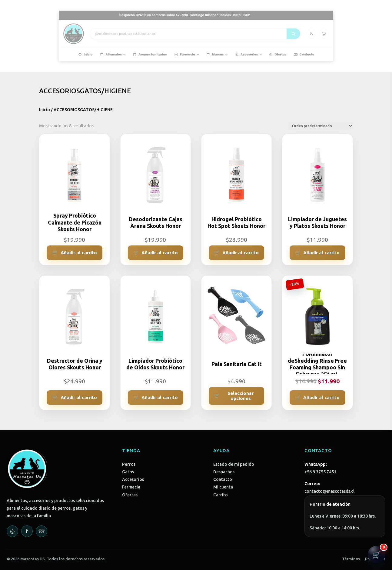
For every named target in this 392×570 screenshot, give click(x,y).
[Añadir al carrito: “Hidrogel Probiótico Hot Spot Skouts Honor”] (236, 253)
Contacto (223, 479)
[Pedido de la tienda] (321, 126)
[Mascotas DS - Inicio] (122, 35)
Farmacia (131, 487)
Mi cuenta (223, 487)
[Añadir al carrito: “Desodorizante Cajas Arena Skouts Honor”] (156, 253)
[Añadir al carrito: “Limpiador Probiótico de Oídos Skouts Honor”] (156, 398)
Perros (129, 464)
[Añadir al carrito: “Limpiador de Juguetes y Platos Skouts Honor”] (317, 253)
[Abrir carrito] (377, 555)
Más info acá (237, 23)
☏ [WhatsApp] (42, 531)
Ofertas (130, 495)
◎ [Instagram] (12, 531)
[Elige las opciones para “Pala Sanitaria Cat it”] (236, 396)
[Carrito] (273, 34)
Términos (351, 559)
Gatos (128, 472)
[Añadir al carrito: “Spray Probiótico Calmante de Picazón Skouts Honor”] (74, 253)
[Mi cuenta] (266, 34)
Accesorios (133, 479)
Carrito (221, 495)
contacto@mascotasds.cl (329, 491)
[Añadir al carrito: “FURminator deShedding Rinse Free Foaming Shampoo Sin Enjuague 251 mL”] (317, 398)
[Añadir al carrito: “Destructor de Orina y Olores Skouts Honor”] (74, 398)
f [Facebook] (27, 531)
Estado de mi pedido (234, 464)
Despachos (224, 472)
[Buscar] (255, 34)
